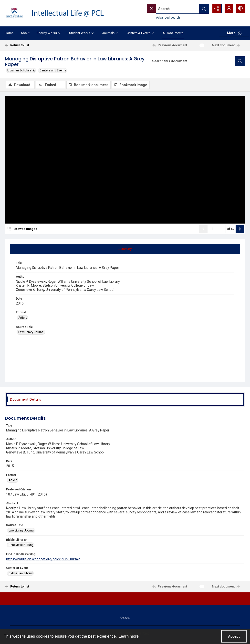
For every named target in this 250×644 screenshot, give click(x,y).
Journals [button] (111, 33)
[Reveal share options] (216, 9)
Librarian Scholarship (21, 70)
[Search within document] (240, 61)
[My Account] (228, 9)
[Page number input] (217, 229)
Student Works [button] (82, 33)
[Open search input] (204, 9)
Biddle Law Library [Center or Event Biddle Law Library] (21, 574)
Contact (125, 618)
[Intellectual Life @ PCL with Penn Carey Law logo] (58, 13)
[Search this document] (193, 61)
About (25, 33)
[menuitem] (125, 618)
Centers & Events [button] (141, 33)
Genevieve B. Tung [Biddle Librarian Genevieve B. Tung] (21, 545)
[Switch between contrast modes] (240, 9)
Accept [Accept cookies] (234, 636)
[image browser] (23, 229)
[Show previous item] (203, 229)
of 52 (231, 229)
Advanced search (158, 17)
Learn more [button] (129, 636)
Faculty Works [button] (49, 33)
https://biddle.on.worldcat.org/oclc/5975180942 (43, 559)
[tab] (125, 249)
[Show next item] (240, 229)
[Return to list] (37, 45)
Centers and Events (53, 70)
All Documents (173, 33)
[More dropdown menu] (234, 33)
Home (9, 33)
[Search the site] (168, 9)
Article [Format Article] (23, 318)
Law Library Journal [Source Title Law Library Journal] (31, 332)
